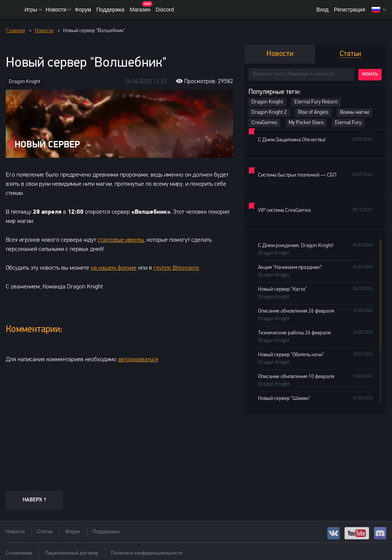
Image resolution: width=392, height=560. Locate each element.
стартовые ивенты (121, 240)
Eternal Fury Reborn (316, 102)
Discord (165, 10)
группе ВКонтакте (176, 268)
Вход (322, 10)
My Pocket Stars (306, 123)
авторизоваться (138, 360)
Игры (31, 10)
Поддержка (110, 10)
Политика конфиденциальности (147, 553)
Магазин (140, 10)
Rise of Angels (313, 112)
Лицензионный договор (72, 553)
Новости (56, 10)
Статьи (45, 532)
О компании (19, 553)
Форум (83, 10)
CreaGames (264, 123)
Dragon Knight (24, 82)
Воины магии (354, 112)
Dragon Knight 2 (269, 112)
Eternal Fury (348, 123)
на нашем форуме (114, 268)
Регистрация (350, 10)
